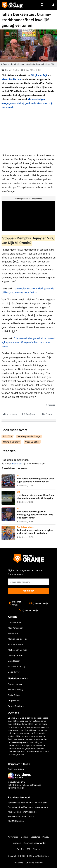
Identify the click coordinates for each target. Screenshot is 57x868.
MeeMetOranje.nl (16, 821)
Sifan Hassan (14, 661)
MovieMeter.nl (41, 807)
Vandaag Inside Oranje (29, 437)
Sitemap (37, 849)
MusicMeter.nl (15, 812)
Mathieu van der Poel (18, 639)
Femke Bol (13, 633)
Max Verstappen (16, 628)
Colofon (21, 849)
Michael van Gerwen (18, 650)
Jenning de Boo (15, 655)
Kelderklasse (14, 816)
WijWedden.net (30, 812)
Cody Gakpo (14, 695)
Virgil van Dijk (39, 75)
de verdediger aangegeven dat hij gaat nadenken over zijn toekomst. (27, 103)
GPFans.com (27, 807)
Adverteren (13, 837)
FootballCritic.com (16, 803)
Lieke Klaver (14, 672)
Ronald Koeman (15, 684)
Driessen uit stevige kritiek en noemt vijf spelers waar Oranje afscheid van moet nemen (28, 342)
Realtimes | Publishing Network (29, 863)
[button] (53, 5)
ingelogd (17, 463)
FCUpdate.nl (14, 807)
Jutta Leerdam (15, 622)
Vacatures (35, 837)
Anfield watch (28, 816)
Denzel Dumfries (16, 706)
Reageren (29, 413)
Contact (25, 837)
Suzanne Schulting (17, 666)
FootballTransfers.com (37, 803)
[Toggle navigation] (48, 5)
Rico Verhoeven (15, 644)
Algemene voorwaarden (35, 843)
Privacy (46, 837)
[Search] (42, 5)
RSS (29, 849)
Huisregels (16, 843)
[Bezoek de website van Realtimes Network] (19, 776)
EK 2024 (7, 437)
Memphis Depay (11, 79)
